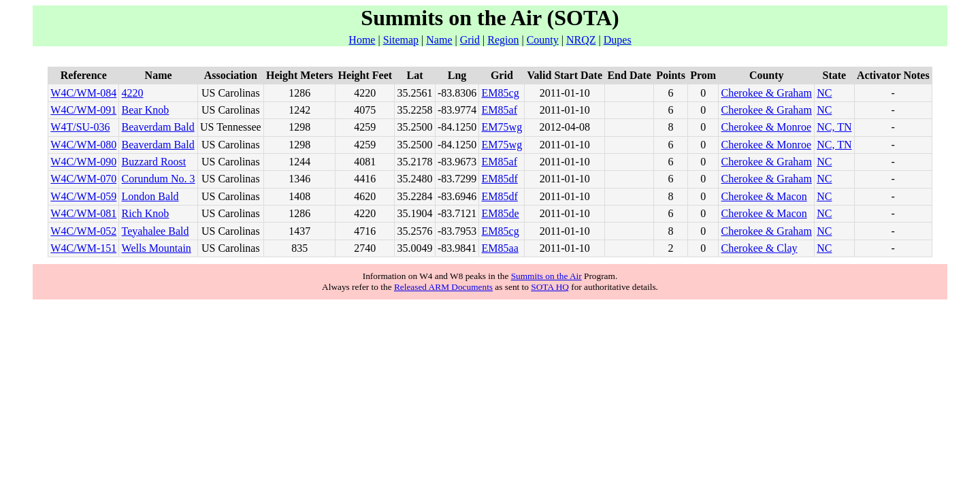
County (543, 40)
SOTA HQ (550, 287)
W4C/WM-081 (83, 213)
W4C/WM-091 (83, 110)
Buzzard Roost (154, 162)
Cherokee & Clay (759, 248)
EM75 (495, 127)
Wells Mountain (157, 248)
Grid (470, 40)
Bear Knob (146, 110)
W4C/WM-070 (83, 179)
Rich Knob (146, 213)
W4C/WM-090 (83, 162)
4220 (133, 93)
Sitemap (401, 40)
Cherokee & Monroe (766, 127)
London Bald (150, 196)
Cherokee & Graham (767, 93)
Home (362, 40)
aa (514, 248)
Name (439, 40)
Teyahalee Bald (156, 231)
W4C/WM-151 (83, 248)
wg (516, 127)
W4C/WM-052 (83, 231)
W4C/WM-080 (83, 145)
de (514, 213)
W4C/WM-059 (83, 196)
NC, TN (834, 127)
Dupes (618, 40)
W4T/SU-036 (80, 127)
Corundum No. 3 (159, 179)
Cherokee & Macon (764, 196)
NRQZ (581, 40)
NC (824, 93)
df (513, 179)
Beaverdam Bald (158, 127)
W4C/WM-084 (83, 93)
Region (503, 40)
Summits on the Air (546, 276)
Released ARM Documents (443, 287)
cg (514, 93)
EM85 (495, 93)
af (513, 110)
